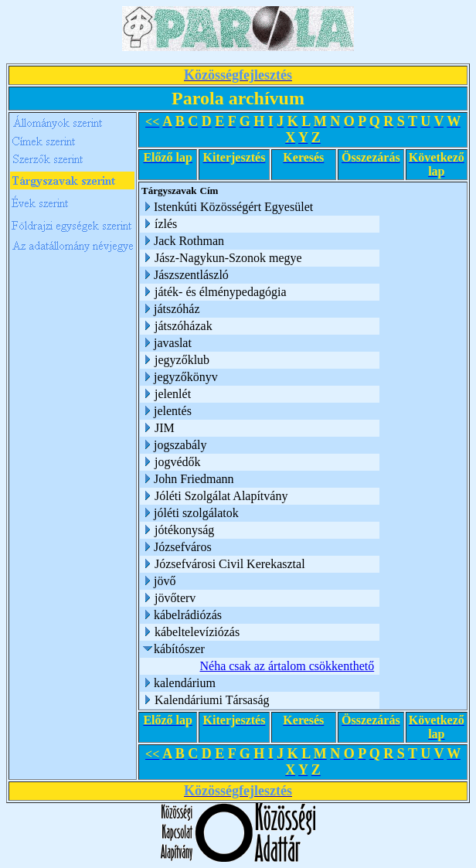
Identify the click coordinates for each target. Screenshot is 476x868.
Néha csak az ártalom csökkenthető (287, 666)
